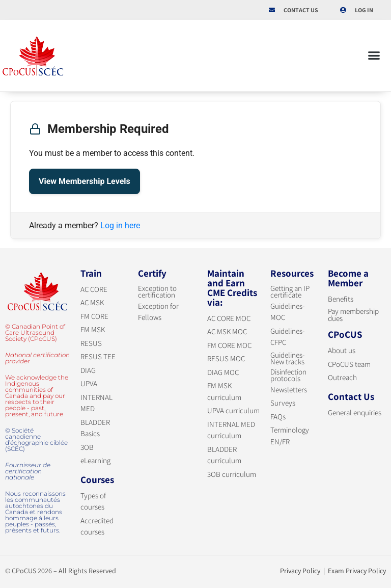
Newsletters (289, 390)
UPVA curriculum (233, 410)
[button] (374, 56)
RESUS (91, 343)
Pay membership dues (353, 315)
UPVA (89, 383)
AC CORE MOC (229, 318)
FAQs (278, 417)
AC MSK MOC (227, 331)
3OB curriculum (232, 474)
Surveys (283, 403)
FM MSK (93, 329)
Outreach (342, 377)
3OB (87, 447)
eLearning (95, 460)
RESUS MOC (226, 358)
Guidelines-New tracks (288, 358)
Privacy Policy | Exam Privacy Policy (333, 571)
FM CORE (94, 316)
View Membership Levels (85, 181)
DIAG (88, 370)
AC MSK (92, 302)
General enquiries (355, 412)
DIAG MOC (223, 372)
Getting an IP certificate (290, 292)
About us (342, 350)
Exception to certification (157, 292)
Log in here (120, 225)
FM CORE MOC (229, 345)
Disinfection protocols (288, 375)
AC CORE (94, 289)
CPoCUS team (349, 364)
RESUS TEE (98, 356)
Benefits (341, 299)
